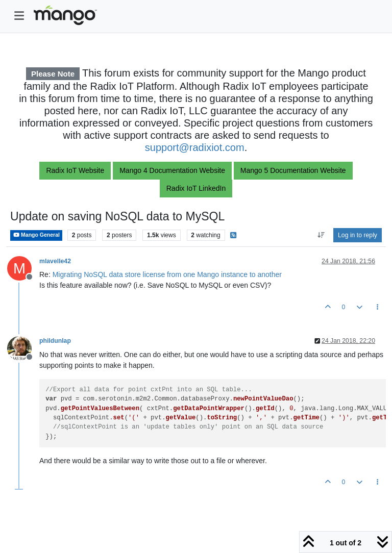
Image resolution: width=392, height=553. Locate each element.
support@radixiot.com (195, 147)
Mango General (36, 235)
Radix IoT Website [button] (75, 170)
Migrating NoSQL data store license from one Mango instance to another (167, 274)
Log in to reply (358, 235)
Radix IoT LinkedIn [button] (196, 188)
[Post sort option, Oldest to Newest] (321, 235)
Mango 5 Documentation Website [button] (293, 170)
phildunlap (55, 341)
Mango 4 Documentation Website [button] (172, 170)
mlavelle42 (55, 261)
